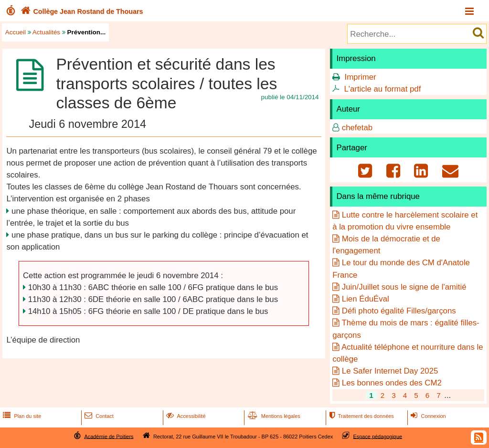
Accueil (16, 32)
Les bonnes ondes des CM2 (392, 383)
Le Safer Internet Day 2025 (390, 371)
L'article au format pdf (382, 89)
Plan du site (21, 416)
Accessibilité (185, 416)
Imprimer (360, 77)
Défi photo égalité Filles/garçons (399, 311)
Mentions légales (273, 416)
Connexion (427, 416)
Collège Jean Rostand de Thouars (81, 11)
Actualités (46, 32)
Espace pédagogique (378, 436)
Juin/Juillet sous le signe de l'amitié (404, 287)
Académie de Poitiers (109, 436)
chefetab (357, 128)
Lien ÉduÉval (366, 299)
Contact (98, 416)
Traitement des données (360, 416)
